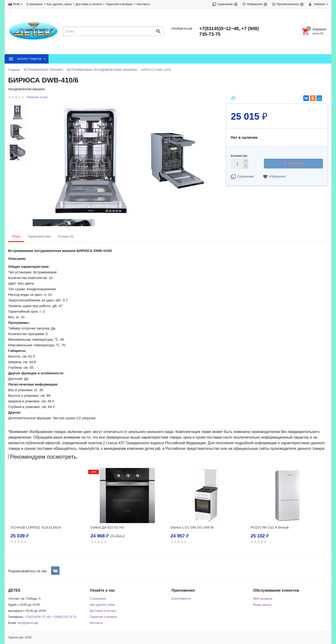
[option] (48, 511)
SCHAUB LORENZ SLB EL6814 (36, 527)
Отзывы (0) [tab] (66, 236)
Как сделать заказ (59, 4)
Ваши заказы (262, 605)
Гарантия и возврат (119, 4)
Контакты (143, 4)
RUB (16, 4)
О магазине (34, 4)
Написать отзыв (37, 97)
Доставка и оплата (89, 4)
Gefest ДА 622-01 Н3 (107, 527)
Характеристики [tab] (39, 236)
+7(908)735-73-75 (64, 617)
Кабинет (317, 4)
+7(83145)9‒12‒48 (38, 617)
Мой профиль (263, 599)
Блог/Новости (181, 599)
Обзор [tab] (16, 236)
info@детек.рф (182, 28)
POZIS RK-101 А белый (270, 527)
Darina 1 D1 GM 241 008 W (192, 527)
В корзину (293, 163)
